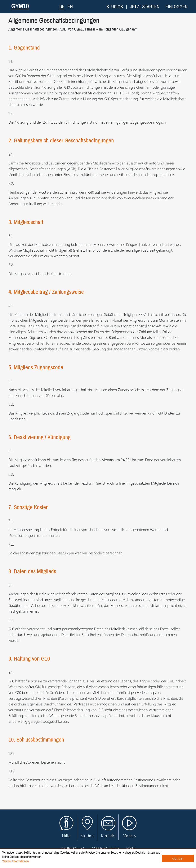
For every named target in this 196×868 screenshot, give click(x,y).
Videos (129, 829)
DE (62, 6)
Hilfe (66, 827)
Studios (115, 7)
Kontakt (108, 827)
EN (70, 7)
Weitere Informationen (16, 861)
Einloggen (177, 7)
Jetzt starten (145, 7)
